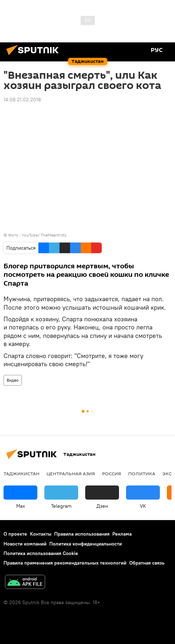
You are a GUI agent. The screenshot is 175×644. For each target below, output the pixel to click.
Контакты (41, 534)
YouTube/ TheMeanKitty (44, 235)
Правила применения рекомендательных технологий (65, 563)
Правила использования (82, 534)
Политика (142, 473)
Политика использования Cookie (41, 553)
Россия (112, 473)
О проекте (15, 534)
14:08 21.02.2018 (22, 100)
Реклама (122, 534)
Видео (13, 380)
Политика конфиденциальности (86, 544)
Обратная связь (147, 563)
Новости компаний (25, 544)
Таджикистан (21, 473)
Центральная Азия (71, 473)
